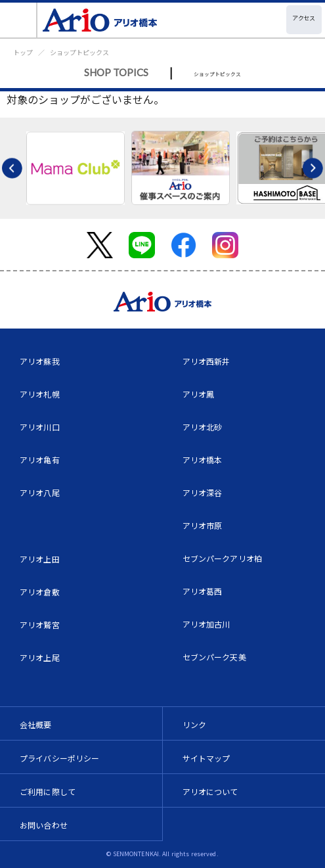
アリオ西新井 (206, 361)
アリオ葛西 (203, 591)
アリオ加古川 (206, 624)
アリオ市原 (203, 525)
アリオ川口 (40, 427)
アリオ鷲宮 (40, 625)
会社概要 (36, 724)
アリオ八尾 (40, 492)
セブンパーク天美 (214, 657)
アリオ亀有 (40, 460)
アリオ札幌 (40, 394)
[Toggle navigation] (19, 20)
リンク (194, 724)
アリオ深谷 (203, 492)
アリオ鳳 (199, 394)
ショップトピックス (79, 52)
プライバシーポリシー (60, 758)
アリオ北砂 (203, 427)
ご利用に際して (48, 791)
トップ (23, 52)
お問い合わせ (44, 825)
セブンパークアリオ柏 (223, 558)
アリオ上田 (40, 559)
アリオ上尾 (40, 657)
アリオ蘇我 (40, 361)
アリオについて (210, 791)
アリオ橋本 (203, 460)
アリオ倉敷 (40, 592)
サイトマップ (206, 758)
